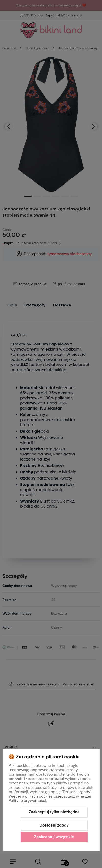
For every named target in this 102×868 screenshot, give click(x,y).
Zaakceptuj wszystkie (54, 837)
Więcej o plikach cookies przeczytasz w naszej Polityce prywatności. (50, 798)
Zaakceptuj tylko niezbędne (54, 812)
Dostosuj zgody (54, 825)
